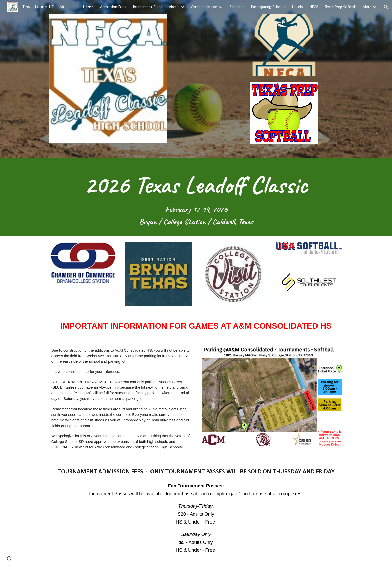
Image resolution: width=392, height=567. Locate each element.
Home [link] (88, 7)
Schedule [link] (237, 7)
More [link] (367, 7)
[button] (386, 7)
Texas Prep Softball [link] (340, 7)
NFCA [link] (314, 7)
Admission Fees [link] (113, 7)
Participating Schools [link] (268, 7)
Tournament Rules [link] (147, 7)
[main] (196, 197)
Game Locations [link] (204, 7)
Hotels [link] (297, 7)
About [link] (174, 7)
